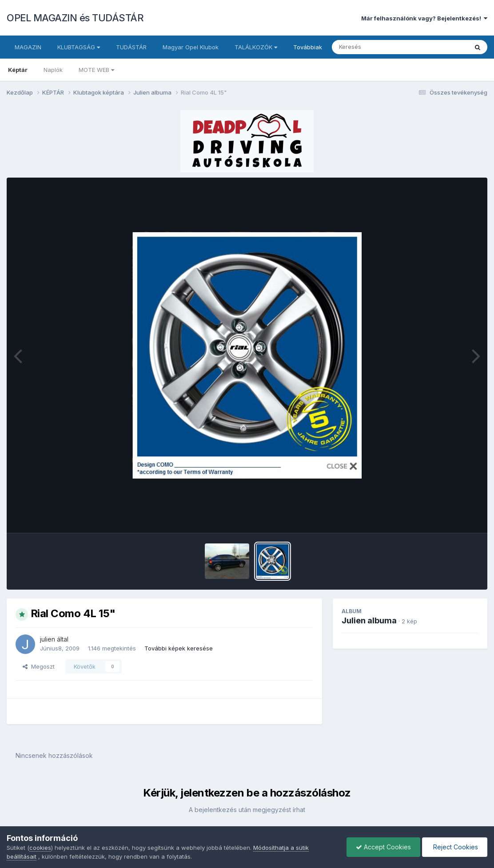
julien (48, 639)
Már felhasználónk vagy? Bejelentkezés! (424, 18)
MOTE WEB (96, 70)
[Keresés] (376, 47)
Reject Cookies (455, 847)
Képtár (18, 70)
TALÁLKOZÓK (256, 47)
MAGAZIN (28, 47)
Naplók (53, 70)
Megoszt (39, 666)
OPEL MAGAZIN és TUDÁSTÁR (75, 18)
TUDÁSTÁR (131, 47)
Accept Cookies (383, 847)
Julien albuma (369, 620)
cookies (40, 848)
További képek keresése (179, 648)
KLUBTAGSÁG (79, 47)
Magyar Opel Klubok (191, 47)
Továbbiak (308, 47)
